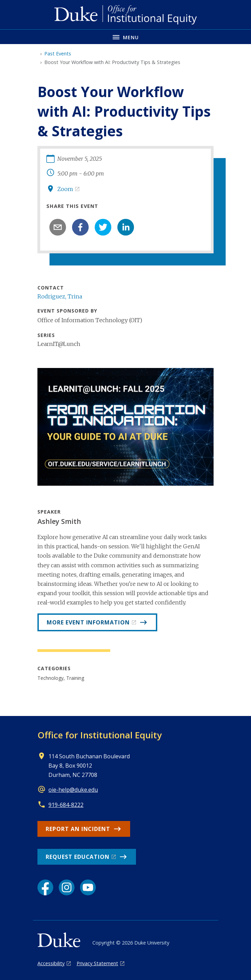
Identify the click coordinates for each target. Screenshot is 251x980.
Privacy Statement (97, 963)
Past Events (58, 54)
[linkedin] (126, 227)
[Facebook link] (45, 887)
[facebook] (80, 227)
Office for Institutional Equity (100, 735)
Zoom (65, 189)
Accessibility (51, 963)
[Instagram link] (67, 887)
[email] (58, 227)
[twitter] (103, 227)
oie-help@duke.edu (73, 790)
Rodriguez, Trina (60, 296)
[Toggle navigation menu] (125, 37)
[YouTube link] (88, 887)
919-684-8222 (66, 805)
